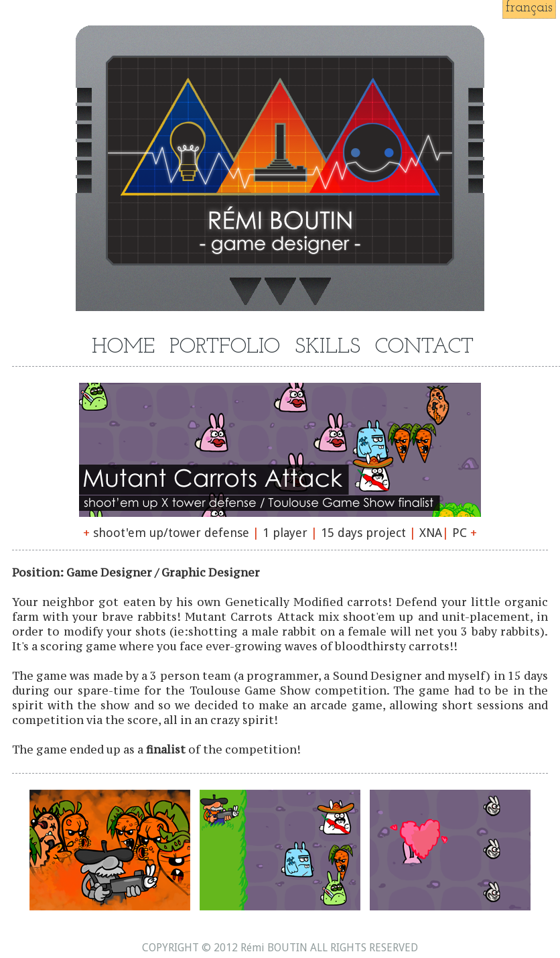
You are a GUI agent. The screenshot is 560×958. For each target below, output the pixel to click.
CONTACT (424, 348)
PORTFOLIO (225, 348)
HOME (123, 348)
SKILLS (328, 348)
